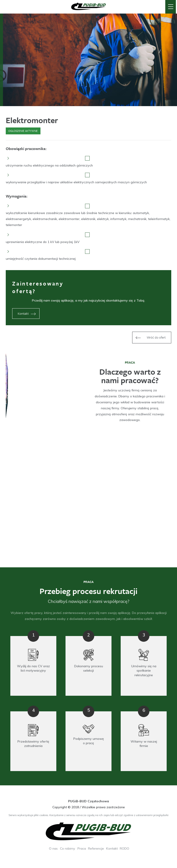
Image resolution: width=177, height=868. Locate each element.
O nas (53, 848)
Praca (82, 848)
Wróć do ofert (150, 338)
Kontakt (28, 314)
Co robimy (68, 848)
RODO (124, 848)
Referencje (96, 848)
